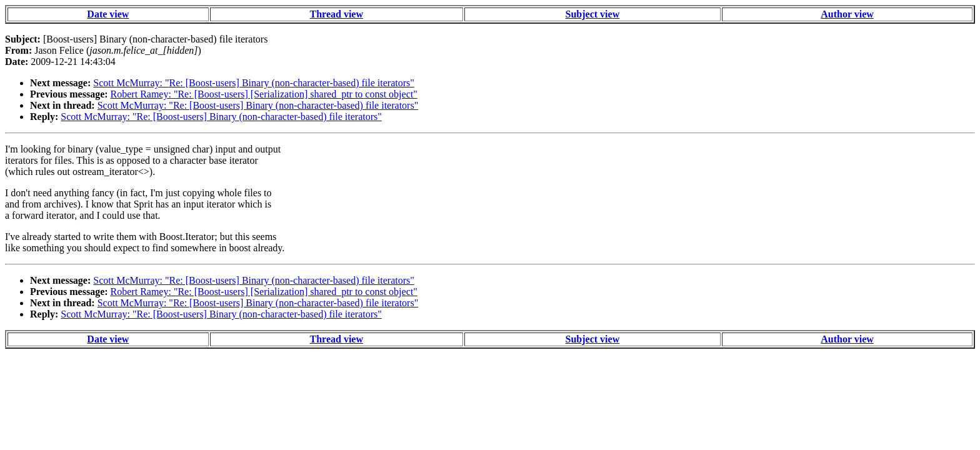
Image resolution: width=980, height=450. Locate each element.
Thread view (337, 14)
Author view (847, 14)
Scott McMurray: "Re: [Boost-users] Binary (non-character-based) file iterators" (253, 83)
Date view (108, 14)
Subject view (593, 14)
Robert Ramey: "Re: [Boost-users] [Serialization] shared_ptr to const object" (264, 94)
